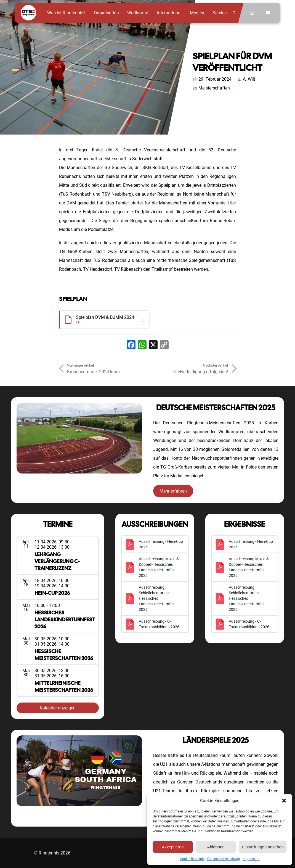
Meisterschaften (214, 88)
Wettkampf (138, 13)
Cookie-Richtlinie (192, 859)
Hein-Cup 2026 (52, 593)
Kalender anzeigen (58, 708)
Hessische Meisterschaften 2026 (64, 655)
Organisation (106, 13)
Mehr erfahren (173, 491)
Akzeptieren (173, 847)
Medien (197, 13)
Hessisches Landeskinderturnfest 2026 (65, 620)
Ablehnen (216, 847)
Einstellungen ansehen (263, 847)
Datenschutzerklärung (224, 859)
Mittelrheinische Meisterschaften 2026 (64, 686)
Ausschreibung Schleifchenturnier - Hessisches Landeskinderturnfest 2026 (157, 598)
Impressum (251, 859)
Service (220, 13)
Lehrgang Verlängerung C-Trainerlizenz (57, 561)
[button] (284, 801)
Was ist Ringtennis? (66, 13)
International (169, 13)
